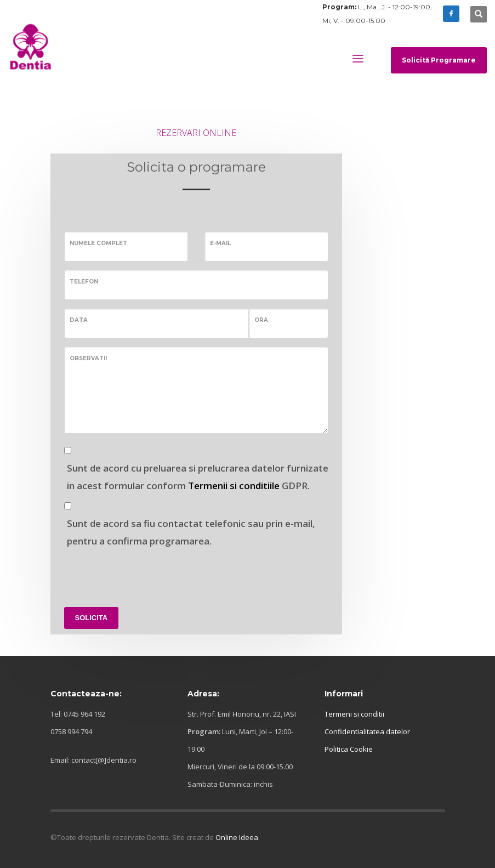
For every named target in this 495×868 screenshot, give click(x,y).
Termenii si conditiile (234, 486)
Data (79, 320)
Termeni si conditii (354, 714)
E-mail (220, 243)
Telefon (84, 282)
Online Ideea (237, 837)
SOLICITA (92, 618)
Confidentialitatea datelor (367, 731)
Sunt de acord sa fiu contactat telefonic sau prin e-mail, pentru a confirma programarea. (191, 532)
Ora (261, 320)
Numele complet (98, 243)
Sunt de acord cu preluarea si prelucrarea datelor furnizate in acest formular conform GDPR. (198, 477)
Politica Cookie (349, 749)
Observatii (88, 358)
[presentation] (147, 574)
